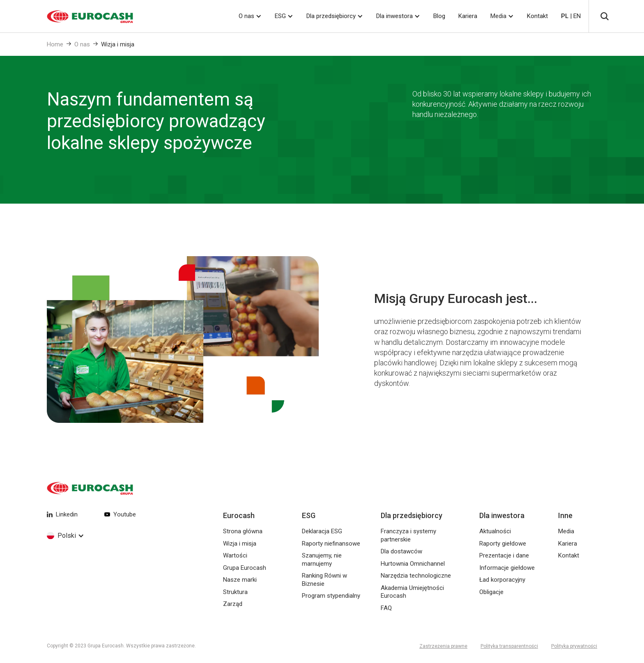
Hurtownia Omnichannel (413, 564)
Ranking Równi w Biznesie (324, 580)
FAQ (386, 608)
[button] (250, 16)
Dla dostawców (401, 551)
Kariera (468, 16)
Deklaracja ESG (322, 531)
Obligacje (491, 592)
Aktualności (495, 531)
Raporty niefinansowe (331, 544)
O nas (82, 44)
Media (498, 16)
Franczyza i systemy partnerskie (408, 535)
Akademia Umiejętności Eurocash (412, 592)
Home (55, 44)
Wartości (235, 555)
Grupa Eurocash (245, 568)
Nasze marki (240, 580)
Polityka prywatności (574, 646)
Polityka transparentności (509, 646)
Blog (439, 16)
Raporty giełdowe (503, 544)
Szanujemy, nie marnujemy (322, 560)
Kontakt (537, 16)
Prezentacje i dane (504, 555)
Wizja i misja (118, 44)
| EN (571, 16)
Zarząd (233, 604)
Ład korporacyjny (502, 580)
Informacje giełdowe (507, 568)
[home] (80, 16)
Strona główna (243, 531)
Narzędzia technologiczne (416, 576)
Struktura (235, 592)
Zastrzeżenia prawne (443, 646)
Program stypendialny (331, 596)
